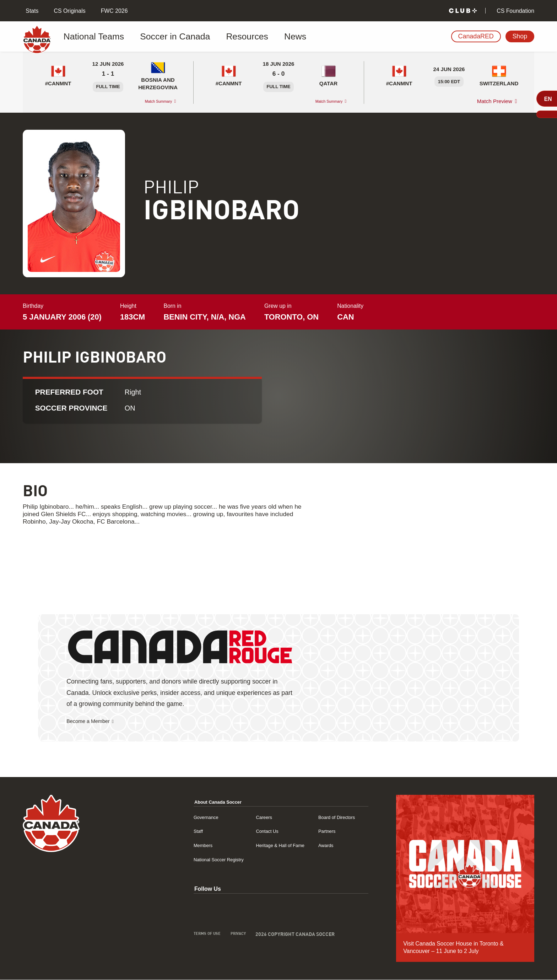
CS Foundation (515, 11)
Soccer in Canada (156, 37)
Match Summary (152, 101)
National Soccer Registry (189, 860)
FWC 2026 (113, 11)
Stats (31, 11)
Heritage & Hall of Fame (262, 845)
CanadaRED (476, 36)
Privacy (210, 935)
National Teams (93, 37)
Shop (520, 36)
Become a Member (93, 722)
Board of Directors (329, 817)
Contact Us (246, 831)
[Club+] (463, 11)
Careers (242, 817)
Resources (211, 37)
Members (169, 845)
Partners (317, 831)
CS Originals (69, 11)
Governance (173, 817)
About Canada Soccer (188, 802)
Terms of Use (174, 935)
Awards (316, 845)
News (249, 37)
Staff (163, 831)
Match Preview (495, 101)
